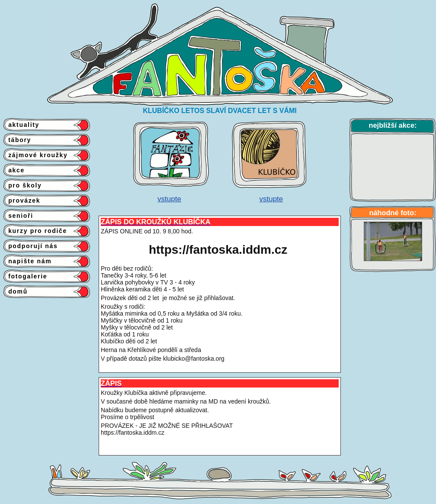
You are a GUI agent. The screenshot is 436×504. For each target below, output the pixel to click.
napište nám (27, 261)
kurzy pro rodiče (35, 231)
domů (16, 291)
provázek (22, 200)
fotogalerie (25, 276)
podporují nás (31, 246)
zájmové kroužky (35, 155)
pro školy (23, 185)
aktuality (21, 125)
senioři (18, 216)
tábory (17, 140)
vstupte (169, 199)
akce (14, 170)
